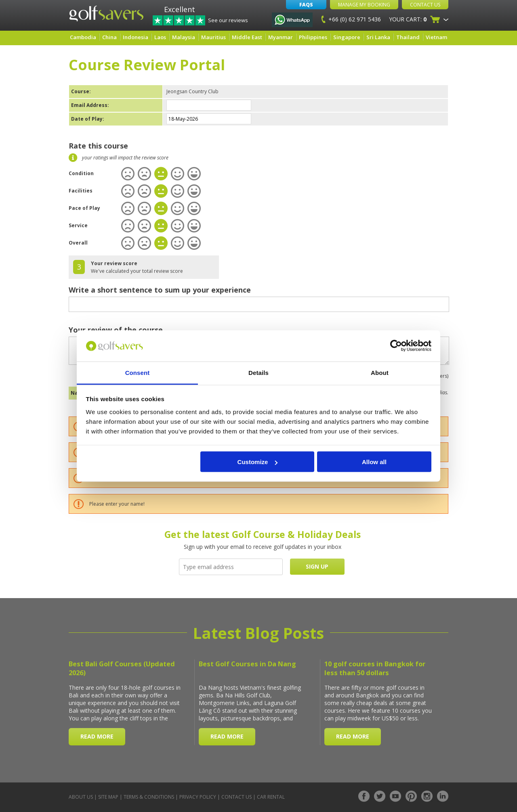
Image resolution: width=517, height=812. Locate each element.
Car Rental (271, 797)
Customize (258, 462)
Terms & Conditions (149, 797)
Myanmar (281, 37)
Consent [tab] (138, 372)
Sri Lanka (378, 37)
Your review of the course (116, 330)
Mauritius (213, 37)
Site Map (108, 797)
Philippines (313, 37)
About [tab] (380, 372)
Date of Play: (88, 119)
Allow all (374, 462)
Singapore (347, 37)
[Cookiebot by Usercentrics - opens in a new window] (396, 346)
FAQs (306, 5)
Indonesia (136, 37)
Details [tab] (258, 372)
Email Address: (90, 105)
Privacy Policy (198, 797)
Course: (81, 91)
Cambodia (83, 37)
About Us (81, 797)
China (109, 37)
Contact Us (425, 5)
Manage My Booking (364, 5)
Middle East (247, 37)
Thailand (408, 37)
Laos (160, 37)
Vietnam (436, 37)
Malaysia (184, 37)
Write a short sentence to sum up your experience (160, 290)
